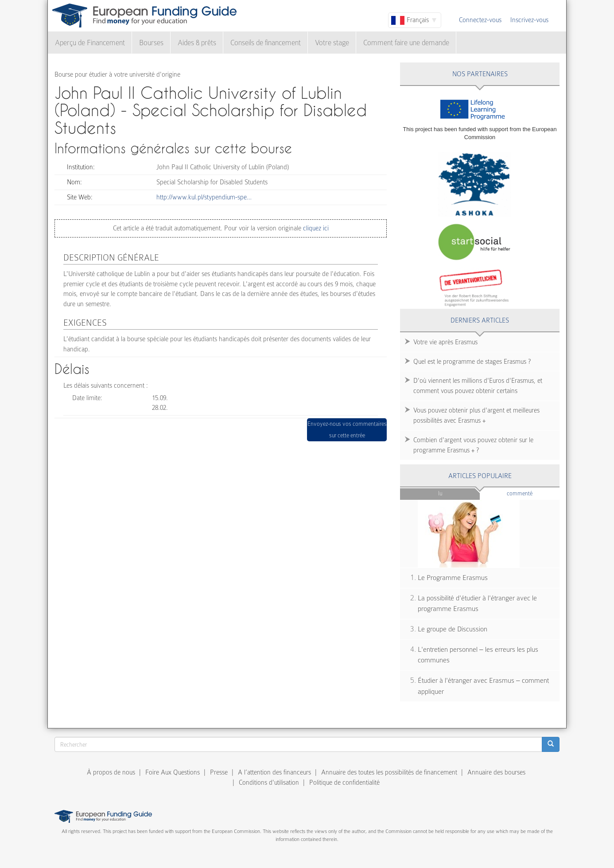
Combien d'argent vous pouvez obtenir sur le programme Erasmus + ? (473, 445)
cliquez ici (315, 228)
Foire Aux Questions (173, 772)
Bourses (151, 43)
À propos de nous (111, 772)
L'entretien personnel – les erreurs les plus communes (478, 655)
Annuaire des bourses (496, 772)
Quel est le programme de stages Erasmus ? (472, 362)
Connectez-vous (480, 20)
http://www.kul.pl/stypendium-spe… (204, 197)
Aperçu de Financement (90, 43)
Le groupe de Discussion (453, 629)
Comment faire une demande (406, 43)
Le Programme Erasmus (453, 578)
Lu (440, 493)
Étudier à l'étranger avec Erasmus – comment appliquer (483, 686)
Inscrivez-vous (529, 20)
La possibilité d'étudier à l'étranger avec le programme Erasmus (477, 604)
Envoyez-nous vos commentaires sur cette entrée (347, 430)
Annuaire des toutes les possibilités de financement (389, 772)
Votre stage (332, 43)
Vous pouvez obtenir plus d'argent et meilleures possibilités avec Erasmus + (476, 415)
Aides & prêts (197, 43)
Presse (219, 772)
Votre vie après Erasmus (445, 342)
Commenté (533, 493)
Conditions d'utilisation (269, 782)
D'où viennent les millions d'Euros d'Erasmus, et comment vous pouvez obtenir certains (478, 386)
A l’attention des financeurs (274, 772)
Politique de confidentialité (344, 782)
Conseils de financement (266, 43)
